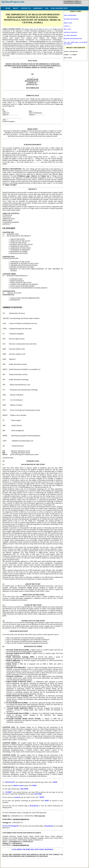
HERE (55, 782)
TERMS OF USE (35, 862)
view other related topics (70, 35)
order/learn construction (71, 32)
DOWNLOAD (10, 782)
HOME (8, 862)
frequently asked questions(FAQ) (73, 38)
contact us (67, 26)
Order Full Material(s (70, 15)
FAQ (25, 862)
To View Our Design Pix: (11, 826)
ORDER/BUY (17, 862)
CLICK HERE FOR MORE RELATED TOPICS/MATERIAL (33, 849)
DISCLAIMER (48, 862)
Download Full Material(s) (71, 19)
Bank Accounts (68, 23)
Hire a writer (67, 29)
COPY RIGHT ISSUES (62, 862)
